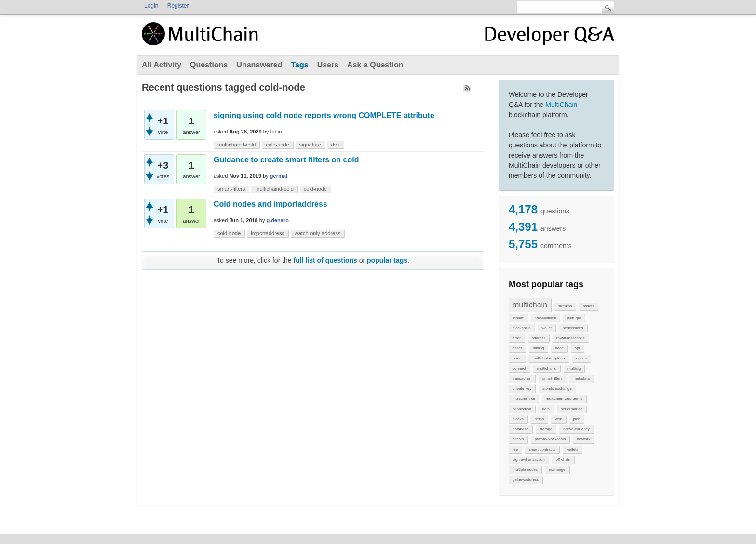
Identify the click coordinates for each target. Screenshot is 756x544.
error (517, 338)
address (539, 338)
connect (519, 368)
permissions (573, 328)
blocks (518, 419)
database (520, 429)
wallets (572, 449)
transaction (522, 378)
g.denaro (278, 220)
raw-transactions (571, 338)
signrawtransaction (529, 459)
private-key (522, 389)
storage (546, 429)
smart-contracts (542, 449)
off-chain (563, 459)
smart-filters (553, 378)
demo (539, 419)
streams (565, 306)
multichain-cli (524, 399)
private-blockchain (550, 439)
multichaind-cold (236, 145)
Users (328, 65)
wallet (547, 328)
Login (151, 6)
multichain (530, 305)
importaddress (268, 233)
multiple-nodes (525, 470)
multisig (574, 368)
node (559, 348)
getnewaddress (526, 480)
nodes (581, 358)
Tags (299, 65)
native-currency (576, 429)
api (577, 348)
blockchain (522, 328)
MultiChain (561, 105)
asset (517, 348)
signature (310, 145)
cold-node (277, 145)
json (577, 419)
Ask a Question (375, 65)
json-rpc (574, 318)
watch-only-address (317, 233)
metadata (581, 378)
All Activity (162, 65)
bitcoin (518, 439)
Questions (209, 65)
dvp (336, 145)
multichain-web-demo (564, 399)
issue (517, 358)
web (559, 419)
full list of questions (325, 260)
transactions (546, 318)
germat (279, 176)
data (546, 409)
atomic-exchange (557, 389)
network (583, 439)
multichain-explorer (549, 358)
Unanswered (259, 65)
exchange (557, 470)
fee (515, 449)
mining (539, 348)
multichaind (547, 368)
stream (518, 318)
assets (588, 306)
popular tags (387, 260)
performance (572, 409)
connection (522, 409)
